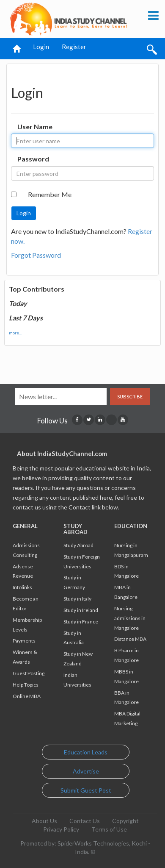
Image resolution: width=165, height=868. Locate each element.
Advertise (86, 771)
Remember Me (50, 194)
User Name (35, 127)
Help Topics (26, 685)
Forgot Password (36, 255)
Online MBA (27, 696)
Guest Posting (29, 673)
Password (33, 159)
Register (74, 47)
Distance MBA (130, 639)
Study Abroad (78, 545)
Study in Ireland (81, 610)
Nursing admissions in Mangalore (130, 618)
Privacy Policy (61, 829)
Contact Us (85, 821)
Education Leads (86, 752)
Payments (24, 641)
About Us (44, 821)
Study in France (81, 622)
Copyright (125, 821)
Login (41, 47)
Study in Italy (77, 599)
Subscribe (130, 396)
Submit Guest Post (86, 790)
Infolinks (22, 587)
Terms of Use (109, 829)
